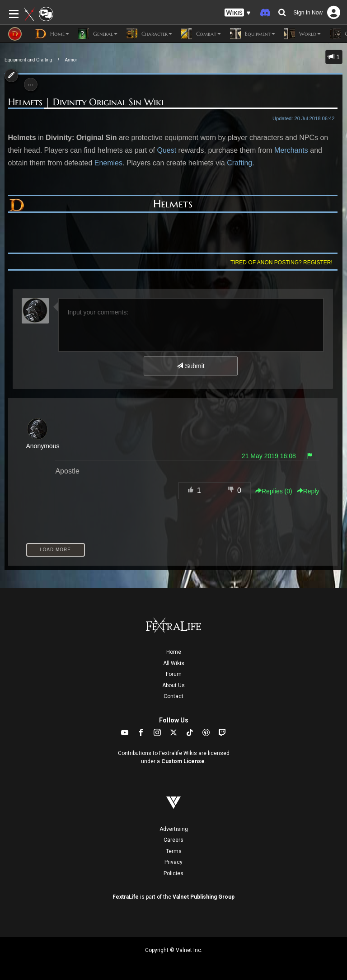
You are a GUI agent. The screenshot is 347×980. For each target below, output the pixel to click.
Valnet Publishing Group (204, 897)
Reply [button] (308, 491)
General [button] (98, 34)
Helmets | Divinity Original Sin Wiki (86, 102)
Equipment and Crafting (28, 60)
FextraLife (126, 897)
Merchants (291, 150)
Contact (173, 696)
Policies (173, 873)
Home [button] (52, 34)
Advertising (174, 829)
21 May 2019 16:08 (269, 456)
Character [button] (149, 34)
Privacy (173, 862)
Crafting (239, 163)
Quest (166, 150)
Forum (174, 674)
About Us (173, 685)
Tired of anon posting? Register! (281, 263)
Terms (174, 851)
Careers (173, 840)
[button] (238, 13)
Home (174, 652)
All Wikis (174, 663)
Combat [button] (201, 34)
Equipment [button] (253, 34)
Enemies (108, 163)
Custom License (183, 761)
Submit (190, 366)
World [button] (302, 34)
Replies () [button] (274, 491)
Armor (71, 60)
